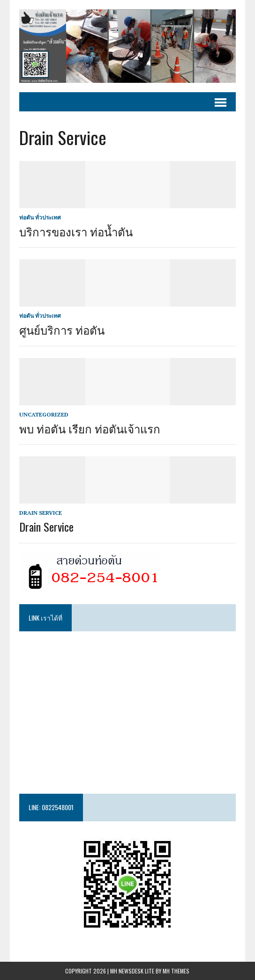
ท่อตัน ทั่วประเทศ (40, 217)
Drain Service (41, 513)
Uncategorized (44, 414)
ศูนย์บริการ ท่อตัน (62, 329)
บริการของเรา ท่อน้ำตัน (76, 231)
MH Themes (176, 971)
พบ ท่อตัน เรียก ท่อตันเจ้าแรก (90, 428)
